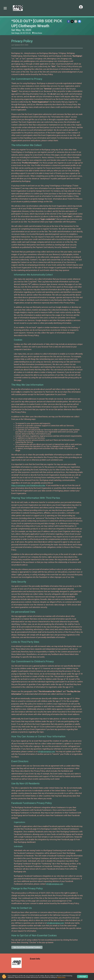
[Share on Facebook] (69, 21)
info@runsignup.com (46, 752)
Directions (38, 33)
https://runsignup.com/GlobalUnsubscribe (28, 485)
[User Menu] (81, 7)
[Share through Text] (80, 21)
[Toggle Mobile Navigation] (5, 8)
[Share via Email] (76, 21)
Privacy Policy (61, 977)
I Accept (82, 976)
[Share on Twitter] (72, 21)
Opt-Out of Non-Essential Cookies (27, 947)
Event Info (35, 959)
